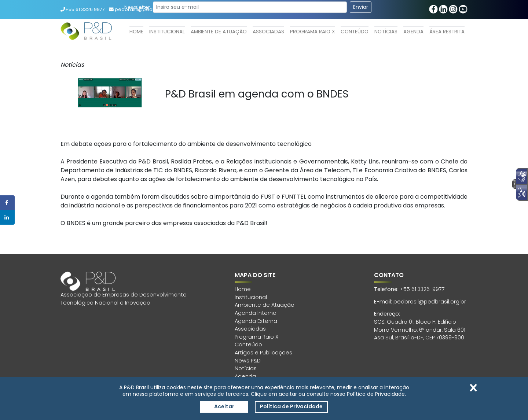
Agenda (413, 32)
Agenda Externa (256, 321)
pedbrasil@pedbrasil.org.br (430, 302)
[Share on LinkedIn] (7, 217)
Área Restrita (447, 32)
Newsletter (137, 7)
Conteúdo (355, 32)
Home (136, 32)
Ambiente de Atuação (219, 32)
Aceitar (224, 406)
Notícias (386, 32)
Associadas (268, 32)
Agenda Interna (256, 313)
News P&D (248, 361)
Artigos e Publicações (263, 353)
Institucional (167, 32)
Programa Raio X (312, 32)
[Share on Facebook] (7, 203)
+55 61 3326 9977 (83, 9)
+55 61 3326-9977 (422, 289)
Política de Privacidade (291, 406)
